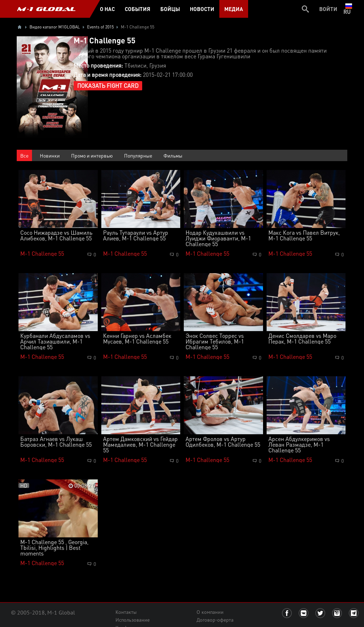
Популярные (138, 155)
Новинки (50, 155)
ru (349, 9)
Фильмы (173, 155)
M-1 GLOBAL (46, 9)
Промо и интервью (92, 155)
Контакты (126, 612)
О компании (210, 612)
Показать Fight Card (108, 86)
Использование (133, 620)
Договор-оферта (215, 620)
